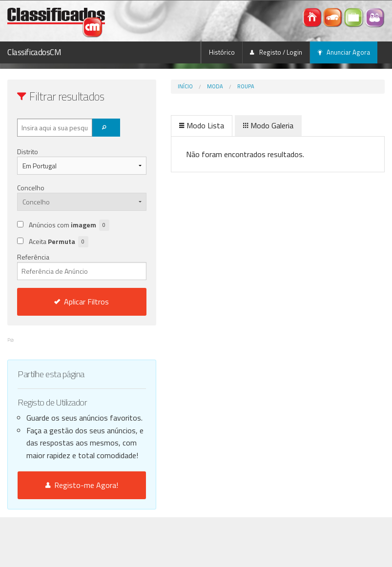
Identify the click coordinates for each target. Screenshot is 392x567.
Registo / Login (276, 52)
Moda (182, 86)
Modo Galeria (236, 125)
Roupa (213, 86)
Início (153, 86)
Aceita (59, 254)
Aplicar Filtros (65, 314)
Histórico (222, 52)
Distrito (28, 152)
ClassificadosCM (34, 52)
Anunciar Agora (344, 52)
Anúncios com (61, 242)
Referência (65, 278)
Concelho (31, 188)
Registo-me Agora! (65, 535)
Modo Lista (169, 125)
